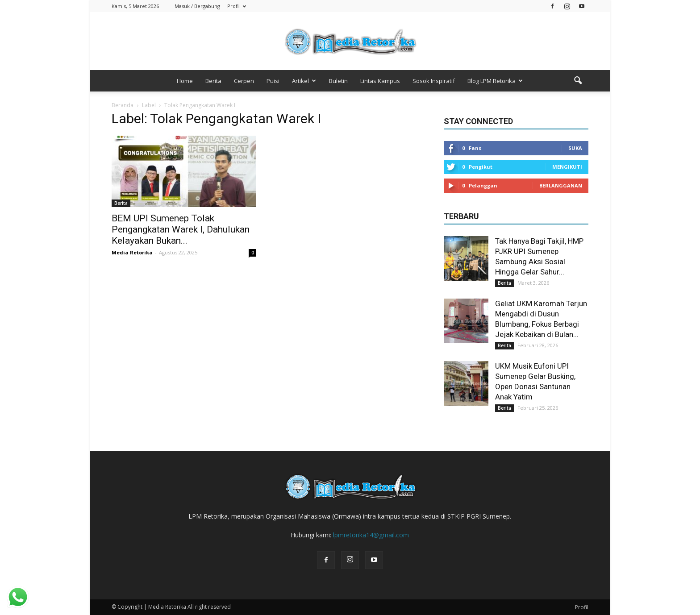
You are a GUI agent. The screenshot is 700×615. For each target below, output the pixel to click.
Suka (575, 148)
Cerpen (244, 81)
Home (185, 81)
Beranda (123, 105)
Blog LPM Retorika (495, 81)
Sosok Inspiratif (434, 81)
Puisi (273, 81)
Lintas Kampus (380, 81)
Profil (237, 6)
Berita (213, 81)
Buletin (338, 81)
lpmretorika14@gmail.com (371, 535)
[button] (578, 81)
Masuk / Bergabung (197, 6)
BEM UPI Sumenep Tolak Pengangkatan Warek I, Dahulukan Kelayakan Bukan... (181, 229)
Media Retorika (132, 252)
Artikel (304, 81)
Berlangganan (561, 185)
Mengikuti (567, 167)
